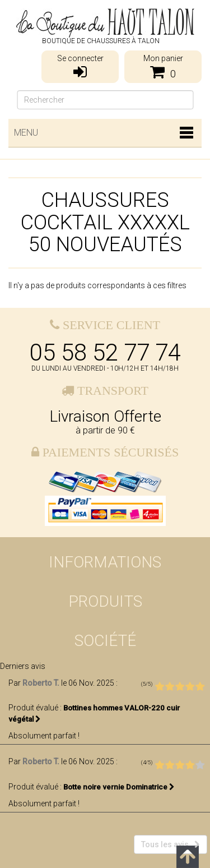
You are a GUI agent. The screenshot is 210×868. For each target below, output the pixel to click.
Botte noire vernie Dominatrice (119, 787)
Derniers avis (23, 666)
